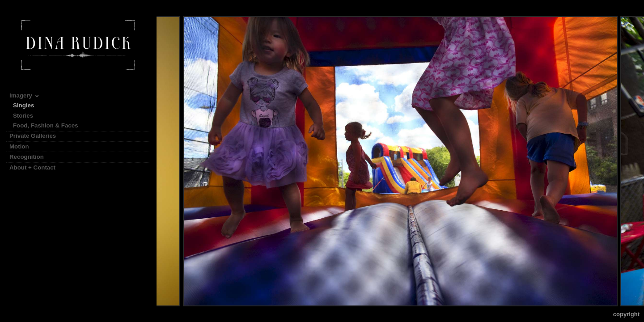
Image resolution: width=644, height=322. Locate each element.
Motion (23, 146)
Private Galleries (33, 136)
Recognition (27, 157)
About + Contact (32, 167)
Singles (23, 105)
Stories (27, 116)
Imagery (25, 95)
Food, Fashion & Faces (46, 125)
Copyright (626, 314)
